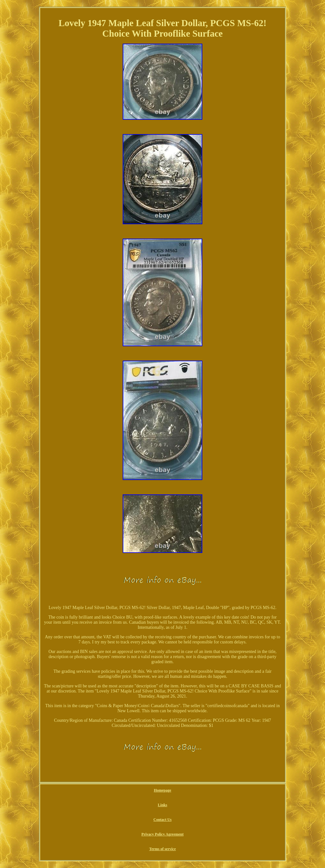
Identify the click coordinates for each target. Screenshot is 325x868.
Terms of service (162, 849)
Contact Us (163, 820)
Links (162, 805)
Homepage (163, 790)
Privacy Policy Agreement (162, 834)
